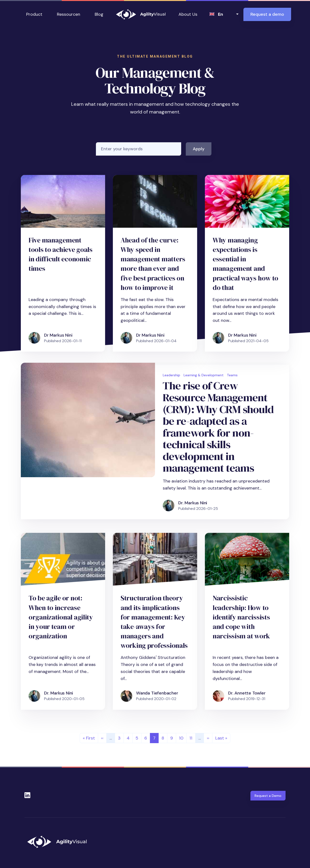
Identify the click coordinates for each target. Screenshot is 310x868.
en (221, 14)
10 (183, 738)
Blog (99, 14)
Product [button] (34, 14)
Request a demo (267, 14)
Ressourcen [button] (69, 14)
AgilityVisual (141, 14)
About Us (188, 14)
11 (192, 738)
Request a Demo (268, 796)
